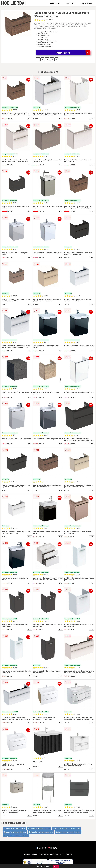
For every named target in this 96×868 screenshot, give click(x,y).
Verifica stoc (74, 53)
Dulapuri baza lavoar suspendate (16, 836)
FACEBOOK (42, 848)
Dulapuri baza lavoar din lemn (15, 832)
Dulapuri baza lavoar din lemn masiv (66, 828)
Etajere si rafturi (87, 3)
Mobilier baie (55, 3)
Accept (56, 866)
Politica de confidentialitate (49, 854)
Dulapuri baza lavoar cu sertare (41, 832)
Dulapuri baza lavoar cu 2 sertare (68, 832)
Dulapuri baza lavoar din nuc (39, 828)
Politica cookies (66, 854)
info (29, 118)
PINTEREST (53, 848)
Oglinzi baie (70, 3)
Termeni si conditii (30, 854)
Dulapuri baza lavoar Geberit (15, 828)
